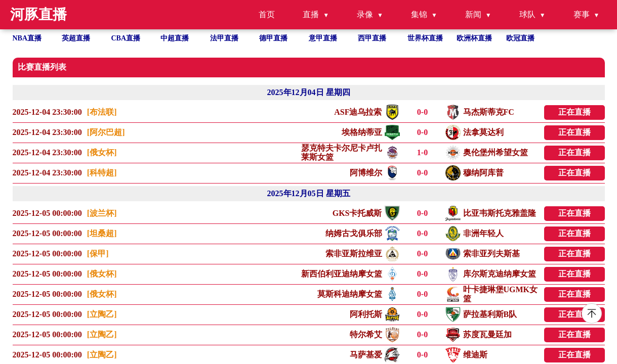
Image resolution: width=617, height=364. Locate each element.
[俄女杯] (102, 152)
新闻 (473, 14)
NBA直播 (27, 38)
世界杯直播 (425, 38)
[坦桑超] (102, 233)
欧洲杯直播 (474, 38)
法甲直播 (224, 38)
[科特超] (102, 173)
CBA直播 (126, 38)
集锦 (419, 14)
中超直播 (175, 38)
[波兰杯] (102, 213)
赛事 (582, 14)
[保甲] (98, 254)
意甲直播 (323, 38)
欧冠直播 (520, 38)
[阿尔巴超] (106, 132)
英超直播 (76, 38)
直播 (311, 14)
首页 (267, 14)
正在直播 (574, 112)
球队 (527, 14)
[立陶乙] (102, 314)
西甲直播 (372, 38)
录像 (365, 14)
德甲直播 (273, 38)
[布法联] (102, 112)
